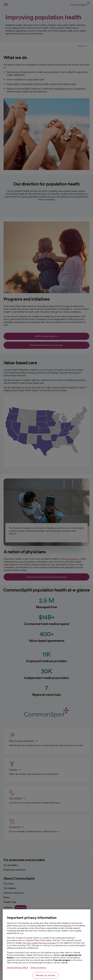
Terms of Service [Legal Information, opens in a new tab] (38, 979)
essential (67, 937)
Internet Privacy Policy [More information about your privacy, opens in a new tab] (18, 979)
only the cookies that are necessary (39, 954)
